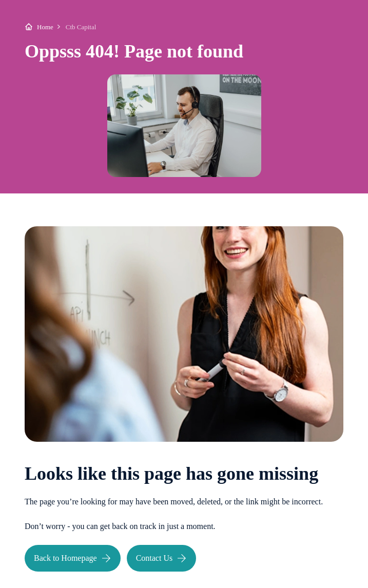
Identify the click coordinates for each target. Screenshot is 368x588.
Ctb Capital (81, 27)
